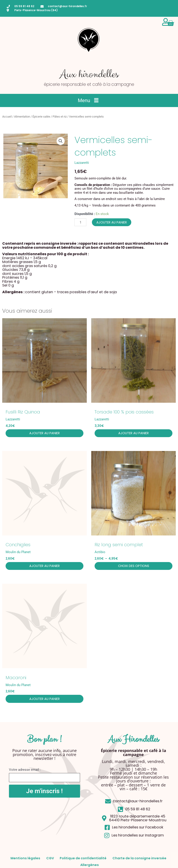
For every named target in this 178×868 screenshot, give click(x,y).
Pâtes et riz (60, 117)
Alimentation (22, 117)
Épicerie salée (41, 117)
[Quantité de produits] (80, 222)
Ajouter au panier (112, 222)
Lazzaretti (82, 163)
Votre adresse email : (25, 772)
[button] (89, 100)
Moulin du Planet (18, 553)
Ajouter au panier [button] (44, 434)
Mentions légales (50, 861)
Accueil (7, 117)
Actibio (100, 553)
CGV (80, 861)
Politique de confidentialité (118, 861)
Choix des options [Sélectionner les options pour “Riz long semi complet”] (134, 567)
